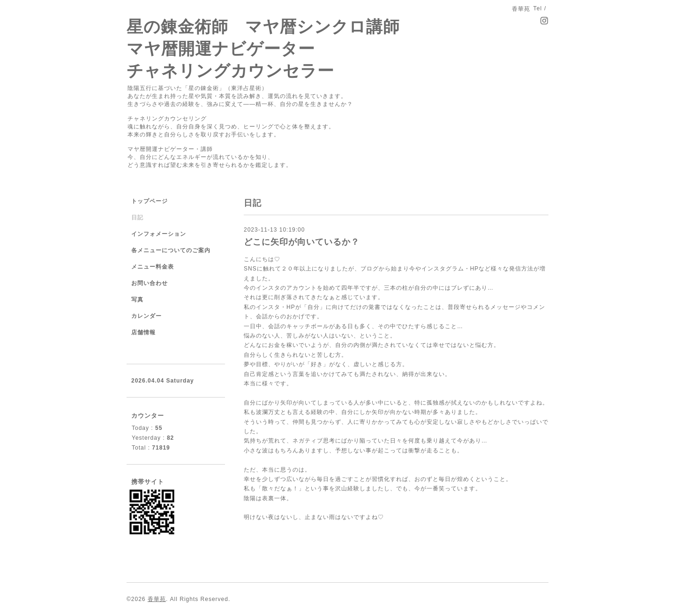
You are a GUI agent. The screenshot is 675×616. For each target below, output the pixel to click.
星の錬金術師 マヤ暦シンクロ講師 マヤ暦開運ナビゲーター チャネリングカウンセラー (263, 49)
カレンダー (146, 316)
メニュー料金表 (153, 267)
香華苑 (157, 599)
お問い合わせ (150, 283)
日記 (137, 218)
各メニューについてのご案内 (171, 250)
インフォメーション (159, 234)
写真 (137, 300)
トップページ (150, 201)
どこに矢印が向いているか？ (302, 242)
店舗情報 (143, 332)
